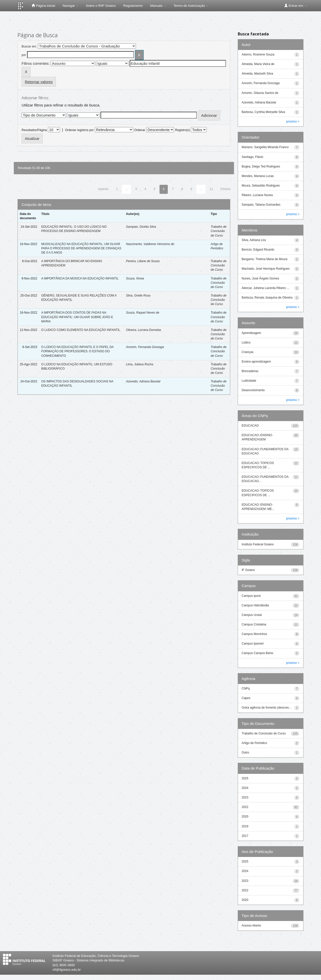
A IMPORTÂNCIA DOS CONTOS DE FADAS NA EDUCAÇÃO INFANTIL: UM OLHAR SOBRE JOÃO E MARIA (77, 317)
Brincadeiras (250, 371)
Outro (246, 753)
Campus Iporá (251, 596)
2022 (245, 807)
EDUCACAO (250, 426)
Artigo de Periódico (254, 743)
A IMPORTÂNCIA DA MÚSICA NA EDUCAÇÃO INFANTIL (80, 278)
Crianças (248, 352)
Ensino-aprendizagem (256, 362)
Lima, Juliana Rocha (140, 364)
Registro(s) (182, 130)
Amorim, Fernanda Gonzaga (145, 347)
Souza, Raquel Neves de (143, 313)
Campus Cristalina (254, 624)
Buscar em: (29, 46)
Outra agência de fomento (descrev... (266, 708)
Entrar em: (296, 6)
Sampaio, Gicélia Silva (141, 227)
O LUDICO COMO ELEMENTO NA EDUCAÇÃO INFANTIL (81, 330)
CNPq (246, 688)
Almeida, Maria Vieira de (258, 64)
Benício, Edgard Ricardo (258, 250)
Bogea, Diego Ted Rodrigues (261, 166)
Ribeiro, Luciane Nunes (257, 195)
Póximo (225, 189)
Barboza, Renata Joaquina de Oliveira (267, 298)
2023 (245, 797)
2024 (245, 788)
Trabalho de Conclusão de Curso (219, 231)
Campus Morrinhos (254, 634)
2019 (245, 826)
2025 (245, 778)
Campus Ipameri (253, 644)
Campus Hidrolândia (255, 605)
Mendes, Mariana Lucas (258, 176)
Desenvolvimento (253, 390)
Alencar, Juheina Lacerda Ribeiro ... (266, 288)
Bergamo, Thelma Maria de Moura (265, 259)
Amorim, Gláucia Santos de (260, 93)
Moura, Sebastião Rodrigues (261, 186)
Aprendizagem (251, 333)
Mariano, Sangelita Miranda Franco (265, 147)
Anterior (103, 189)
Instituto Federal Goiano (258, 544)
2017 (245, 836)
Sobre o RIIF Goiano (101, 6)
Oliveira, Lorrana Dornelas (143, 330)
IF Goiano (248, 570)
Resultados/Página (34, 130)
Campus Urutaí (252, 615)
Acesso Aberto (251, 926)
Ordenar (140, 130)
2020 (245, 817)
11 (211, 189)
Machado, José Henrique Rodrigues (266, 269)
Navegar (71, 6)
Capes (246, 698)
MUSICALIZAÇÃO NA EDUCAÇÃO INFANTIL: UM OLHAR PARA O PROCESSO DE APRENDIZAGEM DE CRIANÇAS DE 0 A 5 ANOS (81, 248)
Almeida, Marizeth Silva (257, 74)
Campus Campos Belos (258, 653)
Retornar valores (39, 82)
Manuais (158, 6)
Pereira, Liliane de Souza (143, 261)
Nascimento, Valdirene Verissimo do (150, 244)
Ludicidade (249, 381)
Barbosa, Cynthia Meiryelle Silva (263, 112)
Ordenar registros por (79, 130)
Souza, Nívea (135, 278)
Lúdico (246, 342)
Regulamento (133, 6)
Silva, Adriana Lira (254, 240)
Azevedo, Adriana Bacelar (143, 381)
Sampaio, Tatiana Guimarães (261, 205)
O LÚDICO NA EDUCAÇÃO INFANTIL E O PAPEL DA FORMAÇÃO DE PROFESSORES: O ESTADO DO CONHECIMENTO (77, 351)
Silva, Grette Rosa (138, 296)
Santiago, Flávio (253, 157)
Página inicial (43, 6)
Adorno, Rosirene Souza (258, 54)
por (24, 55)
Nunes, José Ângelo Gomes (260, 278)
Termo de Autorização (191, 6)
